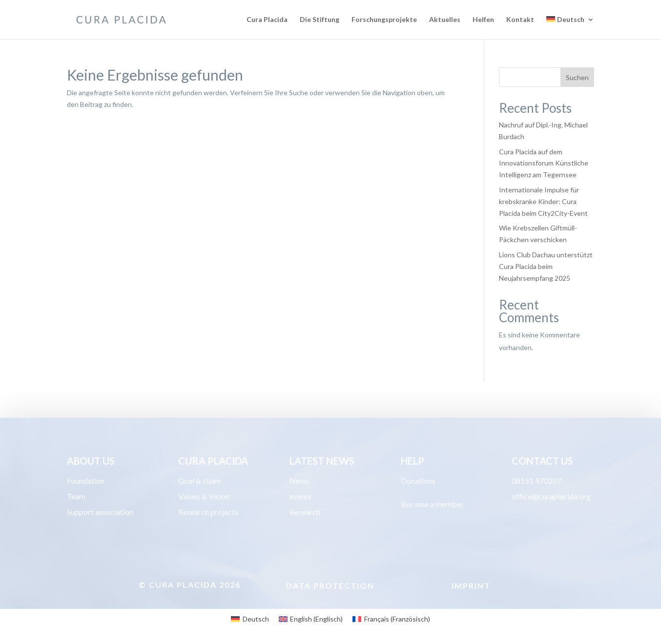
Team (76, 497)
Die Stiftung (320, 20)
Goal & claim (199, 482)
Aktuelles (445, 20)
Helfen (483, 20)
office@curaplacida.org (551, 497)
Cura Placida (267, 20)
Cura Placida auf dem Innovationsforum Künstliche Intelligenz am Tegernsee (544, 163)
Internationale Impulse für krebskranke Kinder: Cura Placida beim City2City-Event (543, 201)
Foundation (86, 482)
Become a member (432, 505)
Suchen (577, 77)
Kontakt (520, 20)
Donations (418, 482)
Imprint (471, 587)
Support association (100, 513)
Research (305, 513)
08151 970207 (537, 482)
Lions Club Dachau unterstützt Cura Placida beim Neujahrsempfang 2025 (546, 266)
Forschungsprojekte (384, 20)
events (300, 497)
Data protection (330, 587)
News (299, 482)
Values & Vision (204, 497)
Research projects (208, 513)
